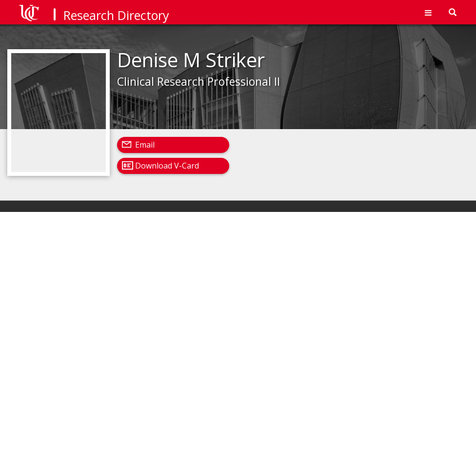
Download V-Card (167, 166)
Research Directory (116, 15)
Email (145, 145)
